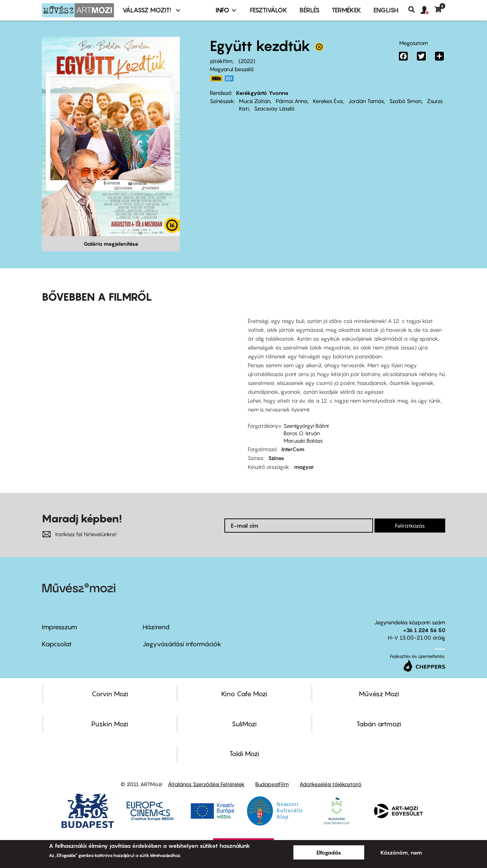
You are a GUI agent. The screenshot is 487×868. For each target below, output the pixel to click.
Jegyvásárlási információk (182, 644)
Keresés (414, 10)
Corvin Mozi (110, 694)
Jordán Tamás (366, 101)
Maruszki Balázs (303, 441)
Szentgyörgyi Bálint (306, 426)
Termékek (346, 10)
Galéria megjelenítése (111, 244)
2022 (247, 61)
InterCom (293, 449)
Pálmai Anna (292, 101)
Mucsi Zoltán (255, 101)
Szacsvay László (274, 108)
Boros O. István (302, 433)
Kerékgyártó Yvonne (262, 93)
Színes (276, 458)
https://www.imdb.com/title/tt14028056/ (216, 78)
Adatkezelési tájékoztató (330, 784)
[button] (428, 10)
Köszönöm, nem (401, 852)
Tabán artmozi (379, 724)
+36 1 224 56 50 (424, 630)
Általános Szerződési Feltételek (206, 784)
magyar (304, 467)
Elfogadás (329, 852)
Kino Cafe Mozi (244, 694)
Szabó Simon (405, 101)
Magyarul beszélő (232, 69)
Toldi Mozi (244, 754)
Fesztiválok (269, 10)
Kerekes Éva (328, 101)
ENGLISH (386, 10)
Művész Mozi (379, 694)
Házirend (156, 627)
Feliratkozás (410, 526)
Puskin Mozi (110, 724)
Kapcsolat (57, 644)
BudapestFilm (272, 784)
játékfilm (221, 61)
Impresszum (59, 627)
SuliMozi (244, 724)
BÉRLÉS (310, 10)
